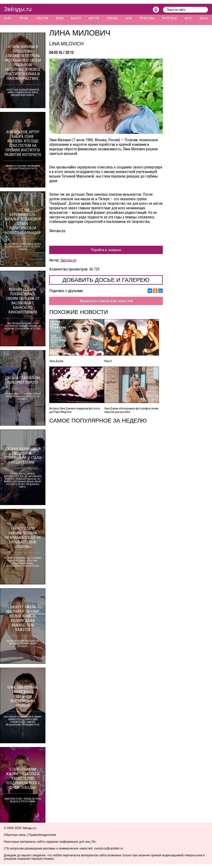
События (42, 18)
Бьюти (76, 18)
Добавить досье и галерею (106, 280)
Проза (24, 18)
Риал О (108, 361)
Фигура (94, 18)
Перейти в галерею (106, 250)
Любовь (112, 18)
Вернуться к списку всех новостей (106, 301)
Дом (129, 18)
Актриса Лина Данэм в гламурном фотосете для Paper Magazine (75, 410)
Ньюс (8, 18)
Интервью (169, 18)
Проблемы (147, 18)
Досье (204, 18)
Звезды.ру (68, 260)
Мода (60, 18)
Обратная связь (15, 835)
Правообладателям (42, 835)
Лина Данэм (56, 361)
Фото (188, 18)
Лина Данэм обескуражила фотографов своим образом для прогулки (131, 410)
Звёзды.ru (18, 9)
